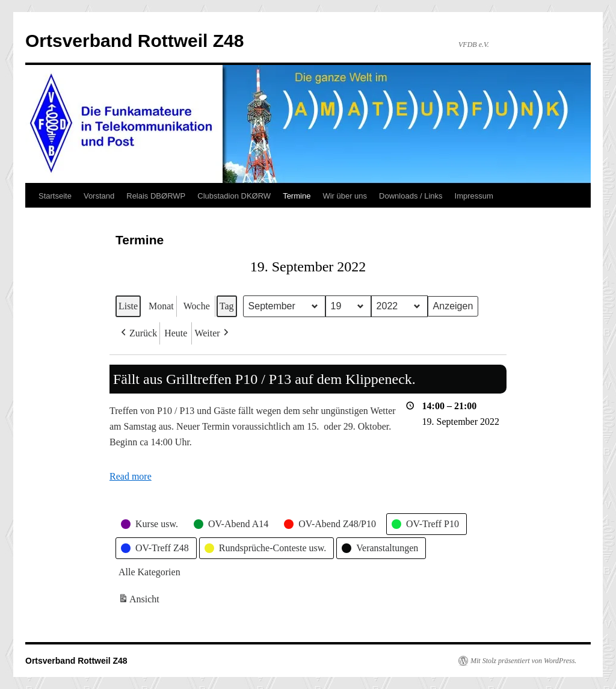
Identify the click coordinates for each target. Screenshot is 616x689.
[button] (138, 333)
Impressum (474, 196)
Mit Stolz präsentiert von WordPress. (523, 661)
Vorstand (99, 196)
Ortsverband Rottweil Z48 (134, 41)
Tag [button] (227, 306)
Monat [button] (161, 306)
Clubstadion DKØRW (234, 196)
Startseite (55, 196)
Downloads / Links (411, 196)
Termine (297, 196)
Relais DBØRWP (156, 196)
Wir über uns (345, 196)
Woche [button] (197, 306)
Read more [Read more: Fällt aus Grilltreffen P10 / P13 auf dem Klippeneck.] (131, 477)
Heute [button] (176, 333)
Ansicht (140, 601)
